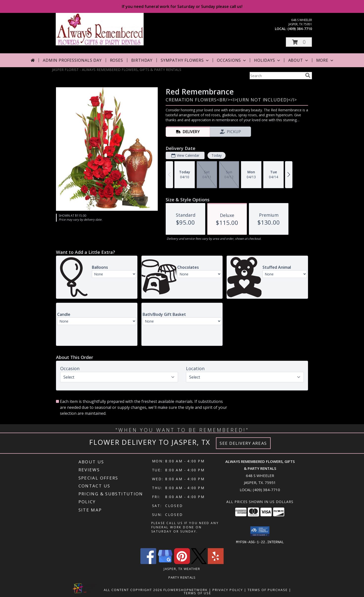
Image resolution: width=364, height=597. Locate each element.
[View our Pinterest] (182, 562)
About (299, 60)
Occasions (232, 60)
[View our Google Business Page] (165, 562)
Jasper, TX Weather (182, 568)
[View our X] (199, 562)
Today (217, 155)
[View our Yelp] (216, 562)
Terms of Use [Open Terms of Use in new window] (197, 593)
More (325, 60)
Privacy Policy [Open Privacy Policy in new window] (228, 590)
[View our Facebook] (148, 562)
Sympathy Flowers (185, 60)
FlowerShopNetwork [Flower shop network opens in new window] (186, 590)
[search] (308, 75)
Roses (117, 60)
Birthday (142, 60)
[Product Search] (276, 76)
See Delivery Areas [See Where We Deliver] (243, 443)
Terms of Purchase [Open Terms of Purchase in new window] (268, 590)
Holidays (267, 60)
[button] (299, 42)
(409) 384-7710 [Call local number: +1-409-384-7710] (300, 29)
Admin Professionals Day (72, 60)
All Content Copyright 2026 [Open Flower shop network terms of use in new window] (133, 590)
